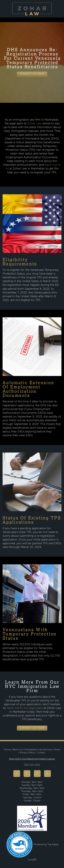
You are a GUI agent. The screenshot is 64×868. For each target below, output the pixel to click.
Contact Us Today (32, 74)
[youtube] (27, 774)
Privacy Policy (27, 753)
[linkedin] (47, 774)
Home (7, 750)
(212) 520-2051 (32, 765)
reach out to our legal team (24, 708)
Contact (41, 753)
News (57, 750)
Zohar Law (34, 123)
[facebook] (17, 774)
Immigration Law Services (38, 750)
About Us (17, 750)
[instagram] (37, 774)
